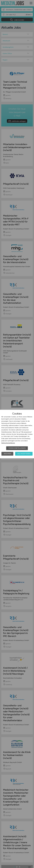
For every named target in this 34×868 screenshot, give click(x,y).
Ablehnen (7, 454)
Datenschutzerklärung (8, 443)
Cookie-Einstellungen (17, 448)
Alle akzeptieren (24, 454)
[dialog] (17, 434)
